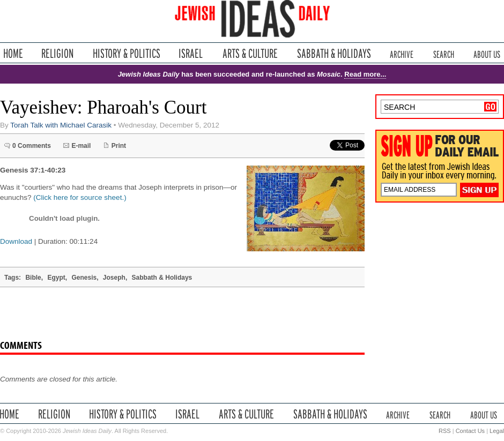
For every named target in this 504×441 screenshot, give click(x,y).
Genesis (84, 278)
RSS (445, 431)
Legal (497, 431)
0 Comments (32, 146)
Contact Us (470, 431)
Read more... (365, 74)
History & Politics (127, 53)
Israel (191, 53)
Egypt (56, 278)
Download (16, 241)
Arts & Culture (250, 53)
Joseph (114, 278)
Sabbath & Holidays (334, 53)
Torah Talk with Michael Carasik (61, 125)
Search (444, 53)
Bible (33, 278)
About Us (487, 53)
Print (119, 146)
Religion (58, 53)
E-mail (81, 146)
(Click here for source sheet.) (80, 197)
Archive (402, 53)
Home (13, 53)
